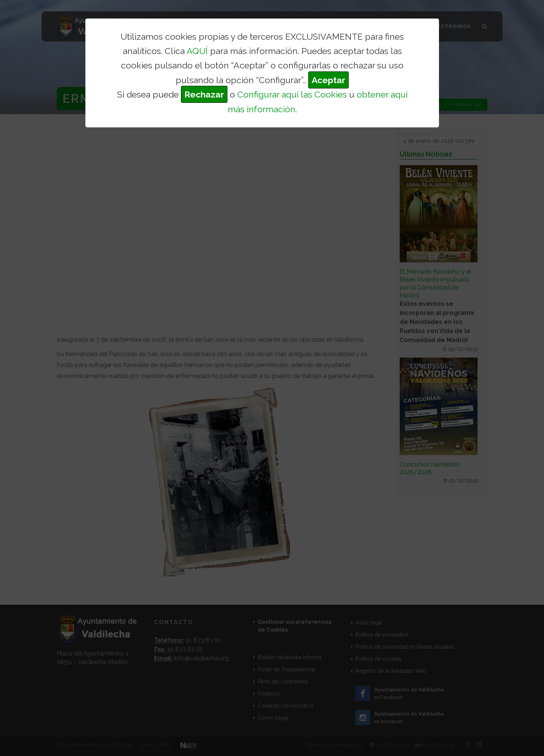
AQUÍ (197, 51)
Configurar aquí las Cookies (292, 94)
